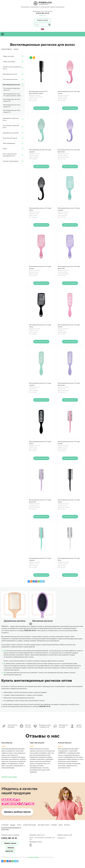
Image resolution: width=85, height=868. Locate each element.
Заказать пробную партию (17, 812)
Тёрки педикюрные (9, 143)
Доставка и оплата (44, 825)
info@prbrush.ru (43, 16)
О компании (5, 825)
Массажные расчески (42, 621)
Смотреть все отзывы (9, 777)
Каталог (13, 825)
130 (5, 673)
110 (4, 664)
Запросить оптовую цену (41, 108)
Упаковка (54, 825)
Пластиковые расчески (10, 79)
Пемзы (5, 149)
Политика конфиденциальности (11, 828)
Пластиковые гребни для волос (11, 127)
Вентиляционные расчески (11, 85)
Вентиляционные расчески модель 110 (12, 111)
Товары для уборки (9, 62)
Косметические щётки (10, 138)
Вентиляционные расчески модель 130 (12, 106)
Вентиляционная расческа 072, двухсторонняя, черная (12, 95)
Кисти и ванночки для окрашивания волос (10, 155)
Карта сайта (5, 829)
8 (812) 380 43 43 (42, 13)
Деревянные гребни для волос (11, 119)
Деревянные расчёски (10, 74)
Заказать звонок (43, 20)
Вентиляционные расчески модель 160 (12, 100)
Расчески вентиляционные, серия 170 (12, 89)
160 (5, 651)
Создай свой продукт (29, 825)
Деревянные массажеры (11, 133)
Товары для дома (8, 56)
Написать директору (10, 849)
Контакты (67, 825)
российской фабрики (33, 857)
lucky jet (4, 831)
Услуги (19, 825)
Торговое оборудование (11, 161)
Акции (61, 825)
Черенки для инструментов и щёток (12, 68)
